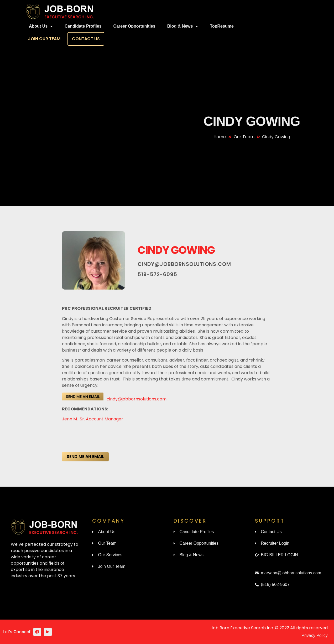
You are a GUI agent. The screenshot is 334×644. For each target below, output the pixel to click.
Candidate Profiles (83, 26)
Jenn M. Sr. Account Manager (93, 419)
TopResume (222, 26)
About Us (41, 26)
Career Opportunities (134, 26)
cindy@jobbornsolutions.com (184, 264)
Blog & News (183, 26)
